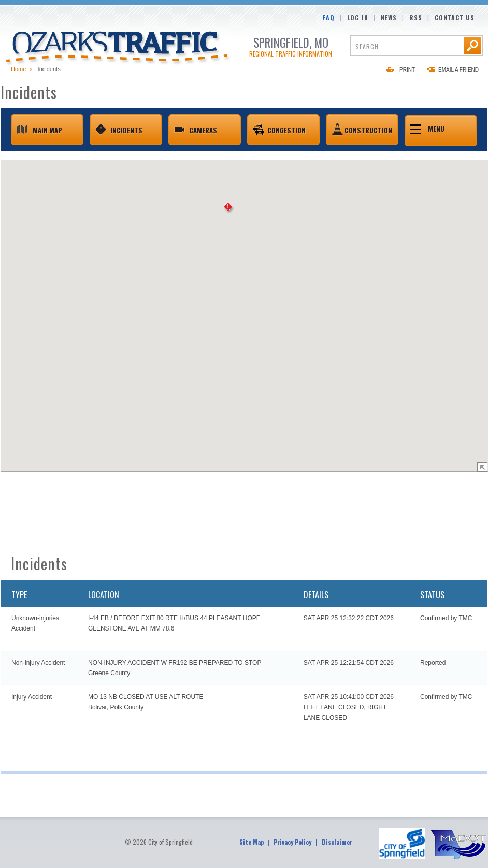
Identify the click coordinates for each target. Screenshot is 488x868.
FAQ (329, 17)
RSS (416, 17)
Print (407, 70)
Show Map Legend (482, 467)
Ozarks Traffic (118, 49)
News (389, 17)
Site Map (252, 842)
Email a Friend (458, 70)
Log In (358, 17)
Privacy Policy (292, 842)
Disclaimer (337, 842)
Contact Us (455, 17)
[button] (229, 208)
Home (18, 69)
